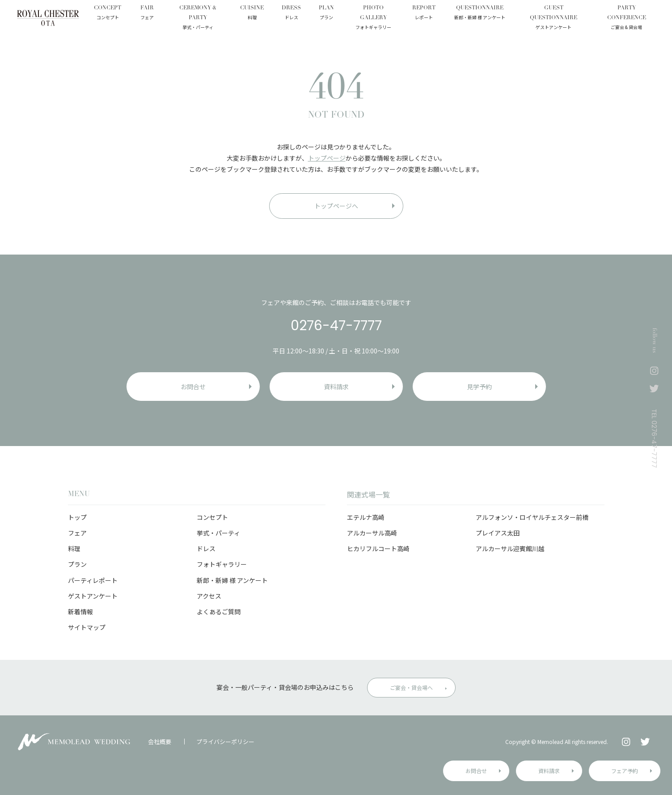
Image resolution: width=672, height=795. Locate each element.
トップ (77, 517)
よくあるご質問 (219, 612)
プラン (77, 564)
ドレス (206, 548)
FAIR (147, 13)
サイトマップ (87, 627)
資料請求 (549, 771)
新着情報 (80, 612)
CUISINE (252, 13)
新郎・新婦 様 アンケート (232, 580)
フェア (77, 533)
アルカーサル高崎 (372, 533)
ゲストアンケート (93, 596)
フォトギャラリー (222, 564)
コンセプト (212, 517)
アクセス (209, 596)
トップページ (327, 158)
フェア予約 (625, 771)
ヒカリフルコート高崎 (378, 548)
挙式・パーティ (218, 533)
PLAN (326, 13)
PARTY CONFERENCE (626, 18)
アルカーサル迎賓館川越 (510, 548)
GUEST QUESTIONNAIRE (554, 18)
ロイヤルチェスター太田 (48, 18)
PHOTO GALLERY (373, 18)
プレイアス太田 (498, 533)
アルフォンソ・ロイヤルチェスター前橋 (532, 517)
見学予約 (479, 387)
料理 (74, 548)
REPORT (424, 13)
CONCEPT (108, 13)
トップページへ (336, 206)
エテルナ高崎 (366, 517)
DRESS (291, 13)
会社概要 (160, 742)
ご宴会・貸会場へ (411, 687)
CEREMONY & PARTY (198, 18)
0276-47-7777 (336, 326)
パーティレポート (93, 580)
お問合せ (476, 771)
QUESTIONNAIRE (480, 13)
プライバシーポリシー (225, 742)
